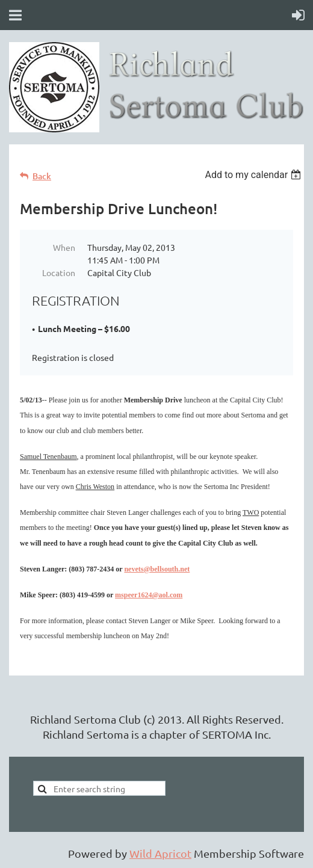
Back (42, 176)
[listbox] (254, 175)
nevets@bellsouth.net (157, 569)
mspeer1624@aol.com (149, 595)
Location (59, 272)
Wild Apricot (160, 853)
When (64, 247)
